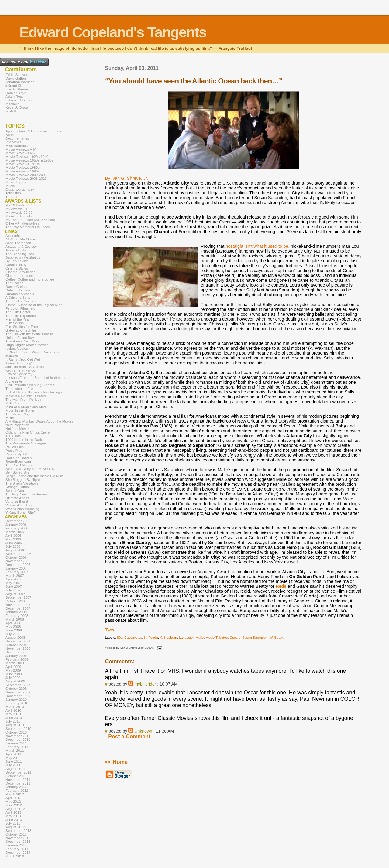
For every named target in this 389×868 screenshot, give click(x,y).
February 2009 (17, 659)
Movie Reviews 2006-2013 (26, 179)
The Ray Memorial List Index (28, 227)
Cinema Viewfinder (20, 272)
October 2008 (16, 645)
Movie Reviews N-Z (21, 153)
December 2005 (18, 521)
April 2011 (13, 754)
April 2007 (13, 579)
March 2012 (15, 794)
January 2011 (16, 743)
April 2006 (13, 536)
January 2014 (16, 845)
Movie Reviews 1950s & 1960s (29, 160)
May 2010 (13, 714)
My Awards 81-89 (19, 209)
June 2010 (14, 718)
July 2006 (13, 546)
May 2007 (13, 583)
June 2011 (14, 761)
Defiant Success (18, 290)
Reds (281, 586)
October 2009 (16, 689)
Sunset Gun (15, 491)
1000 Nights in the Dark (24, 440)
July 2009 (13, 678)
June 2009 (14, 674)
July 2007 (13, 590)
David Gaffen (16, 78)
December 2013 (18, 842)
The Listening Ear (19, 389)
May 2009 (13, 670)
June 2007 (14, 587)
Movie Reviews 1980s (22, 168)
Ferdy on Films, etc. (21, 308)
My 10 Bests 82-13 (20, 205)
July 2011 (13, 765)
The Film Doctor (18, 312)
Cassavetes (133, 638)
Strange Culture (18, 487)
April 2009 (13, 667)
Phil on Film (15, 447)
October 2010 (16, 732)
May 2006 (13, 539)
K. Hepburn (169, 638)
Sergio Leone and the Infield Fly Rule (34, 476)
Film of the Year (18, 319)
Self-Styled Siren (19, 472)
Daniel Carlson (17, 287)
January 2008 (16, 612)
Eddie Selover (16, 75)
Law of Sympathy (19, 374)
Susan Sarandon (255, 638)
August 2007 (15, 594)
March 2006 (15, 532)
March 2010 (15, 707)
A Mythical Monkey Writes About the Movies (39, 421)
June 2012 (14, 805)
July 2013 (13, 823)
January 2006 (16, 525)
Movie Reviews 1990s (22, 171)
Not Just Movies (18, 429)
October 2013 (16, 834)
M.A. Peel (13, 403)
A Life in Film (15, 381)
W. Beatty (277, 638)
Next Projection (17, 425)
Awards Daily (16, 250)
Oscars (235, 638)
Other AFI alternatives (22, 223)
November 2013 (18, 838)
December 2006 (18, 565)
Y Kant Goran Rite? (21, 512)
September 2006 (18, 554)
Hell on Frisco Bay (20, 338)
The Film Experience (22, 316)
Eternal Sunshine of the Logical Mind (34, 305)
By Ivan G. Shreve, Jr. (127, 178)
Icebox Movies (17, 349)
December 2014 (18, 853)
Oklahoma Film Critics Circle (28, 432)
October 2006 (16, 557)
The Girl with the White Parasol (30, 334)
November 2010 (18, 736)
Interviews (13, 142)
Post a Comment (129, 737)
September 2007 (18, 597)
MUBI (10, 418)
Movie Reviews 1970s (22, 164)
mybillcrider (145, 684)
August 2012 (15, 809)
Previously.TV (16, 454)
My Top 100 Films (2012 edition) (30, 220)
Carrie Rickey (16, 265)
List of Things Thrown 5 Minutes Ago (34, 392)
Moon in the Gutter (20, 410)
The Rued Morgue (20, 465)
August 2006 (15, 550)
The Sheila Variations (22, 483)
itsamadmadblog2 (19, 363)
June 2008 (14, 630)
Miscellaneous (17, 146)
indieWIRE (14, 356)
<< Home (116, 762)
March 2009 (15, 663)
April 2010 (13, 710)
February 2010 (17, 703)
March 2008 (15, 619)
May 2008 (13, 627)
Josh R (11, 111)
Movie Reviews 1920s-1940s (28, 157)
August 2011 (15, 769)
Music (10, 186)
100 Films (13, 436)
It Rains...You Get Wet (23, 359)
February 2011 (17, 747)
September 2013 (18, 831)
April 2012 (13, 798)
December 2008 (18, 652)
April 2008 (13, 623)
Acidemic (13, 236)
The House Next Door (22, 341)
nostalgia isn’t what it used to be (257, 246)
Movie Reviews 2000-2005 (26, 175)
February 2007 (17, 572)
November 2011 (18, 780)
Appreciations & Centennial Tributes (33, 131)
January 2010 (16, 700)
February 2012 (17, 791)
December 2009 (18, 696)
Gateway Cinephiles (21, 330)
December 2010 (18, 740)
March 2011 (15, 751)
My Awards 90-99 (19, 213)
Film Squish (15, 323)
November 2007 (18, 605)
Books (10, 135)
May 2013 (13, 816)
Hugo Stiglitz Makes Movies (27, 345)
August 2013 (15, 827)
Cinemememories (19, 276)
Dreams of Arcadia (20, 294)
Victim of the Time (19, 505)
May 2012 (13, 802)
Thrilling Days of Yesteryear (27, 494)
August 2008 (15, 638)
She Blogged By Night (23, 480)
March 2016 (15, 856)
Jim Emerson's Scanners (25, 367)
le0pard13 (13, 86)
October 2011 (16, 776)
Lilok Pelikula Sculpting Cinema (30, 385)
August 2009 (15, 681)
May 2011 (13, 758)
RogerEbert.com (18, 461)
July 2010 (13, 721)
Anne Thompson (18, 243)
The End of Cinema (21, 301)
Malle (200, 638)
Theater (12, 197)
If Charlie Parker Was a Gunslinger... (34, 352)
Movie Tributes (217, 638)
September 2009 (18, 685)
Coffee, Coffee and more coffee (30, 279)
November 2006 (18, 561)
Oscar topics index (20, 189)
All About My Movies (21, 239)
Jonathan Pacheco (20, 82)
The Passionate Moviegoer (26, 443)
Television (13, 193)
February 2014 (17, 849)
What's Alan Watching (22, 509)
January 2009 (16, 656)
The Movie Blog (18, 414)
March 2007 (15, 576)
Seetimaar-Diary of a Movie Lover (32, 469)
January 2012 (16, 787)
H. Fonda (151, 638)
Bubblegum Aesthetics (23, 257)
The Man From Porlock (23, 400)
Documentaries (17, 138)
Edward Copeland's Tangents (113, 32)
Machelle (12, 104)
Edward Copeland (19, 100)
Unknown (143, 731)
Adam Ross (15, 97)
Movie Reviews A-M (21, 149)
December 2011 (18, 783)
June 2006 (14, 543)
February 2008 (17, 616)
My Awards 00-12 (19, 216)
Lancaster (186, 638)
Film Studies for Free (22, 327)
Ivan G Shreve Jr (19, 89)
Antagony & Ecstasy (21, 247)
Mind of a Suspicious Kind (26, 407)
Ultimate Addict (17, 498)
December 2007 (18, 608)
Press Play (14, 451)
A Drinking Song (18, 298)
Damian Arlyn (16, 93)
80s (120, 638)
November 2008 (18, 648)
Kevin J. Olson (17, 107)
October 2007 (16, 601)
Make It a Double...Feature (26, 396)
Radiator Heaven (19, 458)
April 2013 (13, 812)
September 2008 (18, 641)
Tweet (111, 630)
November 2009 (18, 692)
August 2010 (15, 725)
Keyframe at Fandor (21, 370)
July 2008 (13, 634)
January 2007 (16, 568)
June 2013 (14, 820)
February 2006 (17, 528)
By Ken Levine (17, 261)
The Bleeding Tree (20, 254)
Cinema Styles (17, 268)
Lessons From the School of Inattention (36, 378)
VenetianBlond (17, 502)
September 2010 (18, 729)
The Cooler (14, 283)
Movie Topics (15, 182)
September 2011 (18, 772)
